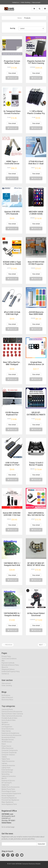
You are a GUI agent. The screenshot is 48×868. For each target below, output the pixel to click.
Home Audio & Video (9, 722)
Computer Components (10, 752)
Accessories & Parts (8, 739)
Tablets (4, 759)
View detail (12, 73)
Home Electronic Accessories (11, 737)
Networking (6, 776)
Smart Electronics (8, 731)
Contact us (15, 2)
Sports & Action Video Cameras (12, 716)
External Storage (7, 772)
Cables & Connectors (9, 778)
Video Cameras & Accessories (12, 718)
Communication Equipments (11, 795)
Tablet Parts (6, 761)
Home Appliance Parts (9, 806)
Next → (42, 645)
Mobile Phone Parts (8, 791)
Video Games (6, 733)
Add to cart (12, 78)
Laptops (4, 765)
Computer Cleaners (8, 757)
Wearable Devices (8, 741)
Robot (4, 746)
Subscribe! (41, 846)
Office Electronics (7, 750)
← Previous (8, 645)
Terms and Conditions (9, 660)
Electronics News (7, 701)
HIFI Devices (6, 726)
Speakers (5, 724)
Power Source (6, 748)
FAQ (3, 662)
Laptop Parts (6, 769)
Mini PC (4, 780)
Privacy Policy (6, 658)
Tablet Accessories (8, 763)
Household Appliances (9, 800)
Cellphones (5, 787)
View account (36, 2)
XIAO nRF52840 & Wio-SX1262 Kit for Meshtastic (36, 515)
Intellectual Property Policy (11, 673)
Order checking (25, 2)
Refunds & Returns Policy (10, 667)
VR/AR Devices (7, 744)
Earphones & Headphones (10, 735)
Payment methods (8, 665)
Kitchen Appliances (8, 798)
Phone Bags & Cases (9, 793)
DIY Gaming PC (7, 785)
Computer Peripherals (9, 754)
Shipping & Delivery (8, 671)
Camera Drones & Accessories (12, 713)
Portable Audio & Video (9, 720)
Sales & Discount (7, 699)
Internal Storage (7, 774)
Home (20, 18)
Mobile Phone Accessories (11, 789)
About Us (5, 669)
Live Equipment (7, 729)
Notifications (6, 697)
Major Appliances (7, 804)
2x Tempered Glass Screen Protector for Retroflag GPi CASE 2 (12, 114)
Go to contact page (8, 829)
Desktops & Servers (8, 782)
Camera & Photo (7, 711)
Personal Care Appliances (10, 802)
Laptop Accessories (8, 767)
